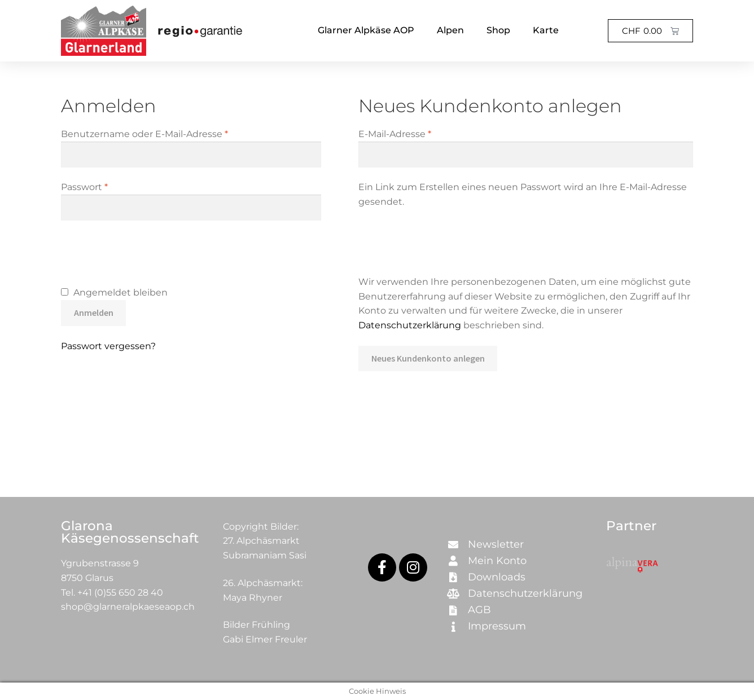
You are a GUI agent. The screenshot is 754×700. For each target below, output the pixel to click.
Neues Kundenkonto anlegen (428, 358)
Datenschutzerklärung (410, 325)
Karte (546, 30)
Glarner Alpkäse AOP (366, 30)
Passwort (110, 186)
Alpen (450, 30)
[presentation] (147, 255)
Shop (498, 30)
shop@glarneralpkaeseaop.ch (128, 607)
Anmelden (94, 312)
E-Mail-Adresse (421, 133)
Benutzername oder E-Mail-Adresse (170, 133)
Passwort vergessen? (108, 346)
